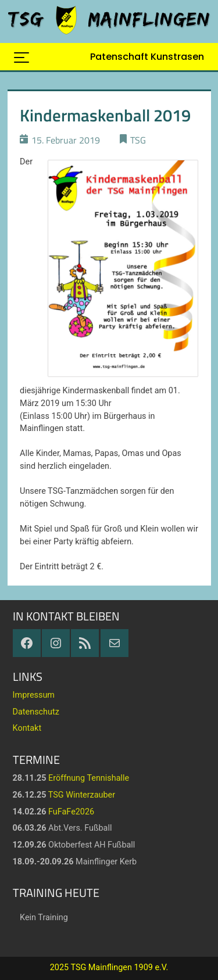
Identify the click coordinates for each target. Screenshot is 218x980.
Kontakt (27, 728)
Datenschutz (36, 712)
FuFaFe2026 (71, 812)
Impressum (34, 695)
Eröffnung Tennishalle (89, 778)
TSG (138, 140)
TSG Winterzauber (82, 795)
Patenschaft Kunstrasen (147, 57)
